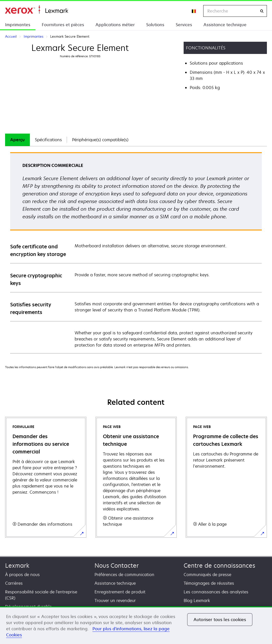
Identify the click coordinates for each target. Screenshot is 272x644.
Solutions (155, 25)
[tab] (17, 140)
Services (184, 25)
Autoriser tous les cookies (220, 620)
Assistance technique (225, 25)
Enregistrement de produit (120, 592)
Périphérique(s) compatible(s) (100, 140)
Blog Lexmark (197, 600)
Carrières (14, 583)
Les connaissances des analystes (216, 592)
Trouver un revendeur (115, 600)
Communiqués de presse (207, 575)
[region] (136, 625)
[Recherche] (262, 11)
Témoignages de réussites (209, 583)
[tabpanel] (136, 253)
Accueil (37, 10)
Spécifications (48, 140)
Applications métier (115, 25)
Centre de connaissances (219, 566)
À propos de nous (22, 575)
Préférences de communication (124, 575)
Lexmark (17, 566)
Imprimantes (18, 25)
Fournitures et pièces (63, 25)
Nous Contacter (117, 566)
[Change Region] (194, 11)
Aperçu (17, 140)
